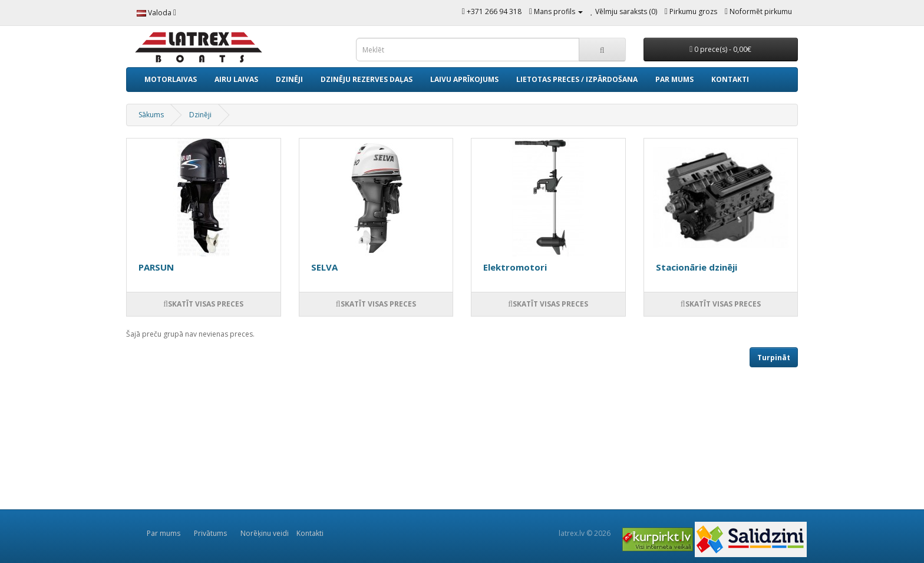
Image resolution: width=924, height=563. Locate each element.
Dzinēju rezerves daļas (367, 79)
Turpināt (774, 358)
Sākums (151, 115)
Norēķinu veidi (265, 533)
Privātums (210, 533)
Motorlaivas (171, 79)
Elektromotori (515, 267)
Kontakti (730, 79)
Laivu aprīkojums (464, 79)
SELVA (324, 267)
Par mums (674, 79)
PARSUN (156, 267)
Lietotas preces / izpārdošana (577, 79)
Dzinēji (289, 79)
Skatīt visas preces (203, 304)
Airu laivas (236, 79)
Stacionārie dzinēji (697, 267)
